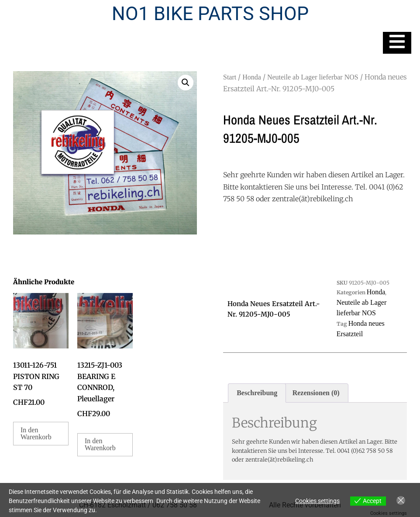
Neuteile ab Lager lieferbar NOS (313, 77)
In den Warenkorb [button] (36, 433)
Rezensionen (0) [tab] (316, 393)
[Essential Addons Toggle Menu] (397, 43)
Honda (252, 77)
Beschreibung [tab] (257, 393)
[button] (186, 83)
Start (230, 77)
